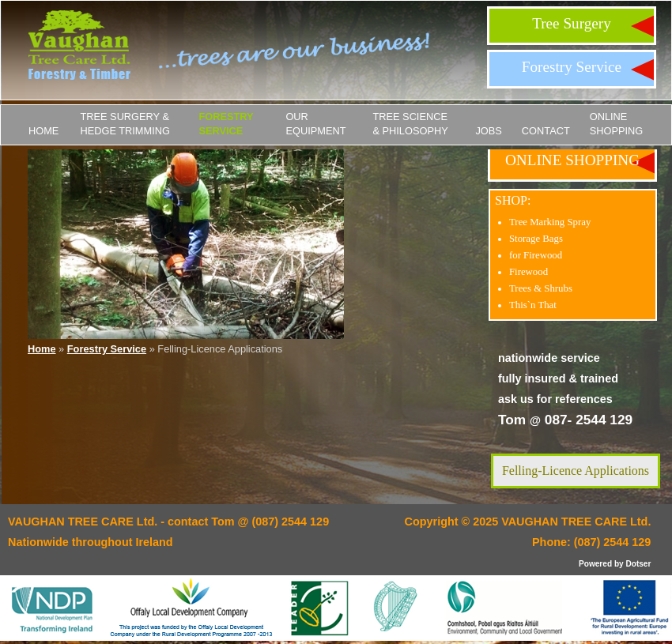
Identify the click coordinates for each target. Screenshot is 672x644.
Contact (546, 131)
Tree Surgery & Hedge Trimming (125, 124)
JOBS (488, 131)
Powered (595, 564)
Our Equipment (315, 124)
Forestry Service (572, 67)
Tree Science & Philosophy (410, 124)
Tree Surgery (572, 23)
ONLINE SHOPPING (617, 124)
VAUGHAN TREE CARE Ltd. (576, 522)
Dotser (638, 564)
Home (43, 131)
